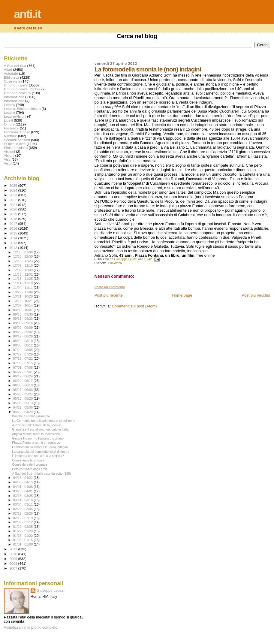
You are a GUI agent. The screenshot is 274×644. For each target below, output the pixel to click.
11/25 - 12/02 (24, 274)
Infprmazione (14, 101)
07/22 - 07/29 (24, 354)
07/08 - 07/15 (24, 363)
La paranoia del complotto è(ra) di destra (41, 452)
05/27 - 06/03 (24, 390)
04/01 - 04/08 (24, 487)
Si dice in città (15, 144)
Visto (8, 163)
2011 (14, 549)
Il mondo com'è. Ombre (22, 89)
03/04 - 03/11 (24, 504)
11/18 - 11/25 (24, 279)
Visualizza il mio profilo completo (31, 627)
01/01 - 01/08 (24, 544)
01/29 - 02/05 (24, 527)
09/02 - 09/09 (24, 328)
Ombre (9, 124)
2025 (14, 185)
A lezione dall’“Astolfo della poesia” (36, 425)
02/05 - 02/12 (24, 522)
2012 (14, 248)
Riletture (11, 136)
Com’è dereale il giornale (30, 464)
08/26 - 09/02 (24, 332)
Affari (8, 70)
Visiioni (9, 151)
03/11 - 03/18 (24, 500)
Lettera (9, 105)
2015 (14, 233)
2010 (14, 554)
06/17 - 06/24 (24, 376)
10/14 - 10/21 (24, 301)
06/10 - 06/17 (24, 381)
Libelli (8, 120)
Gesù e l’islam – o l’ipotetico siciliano (38, 438)
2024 (14, 190)
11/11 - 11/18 (24, 283)
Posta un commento (110, 287)
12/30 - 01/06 (24, 252)
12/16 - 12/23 (24, 261)
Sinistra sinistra (16, 148)
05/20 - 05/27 (24, 394)
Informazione (14, 97)
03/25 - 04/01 (24, 491)
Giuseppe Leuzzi (50, 591)
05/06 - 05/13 (24, 403)
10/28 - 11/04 (24, 292)
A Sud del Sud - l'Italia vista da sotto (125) (41, 473)
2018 (14, 219)
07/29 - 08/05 (24, 350)
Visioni (9, 155)
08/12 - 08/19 (24, 341)
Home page (182, 295)
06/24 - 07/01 (24, 372)
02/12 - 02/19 (24, 518)
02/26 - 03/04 (24, 509)
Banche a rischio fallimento (31, 416)
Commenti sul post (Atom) (134, 306)
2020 (14, 209)
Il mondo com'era (17, 93)
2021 (14, 205)
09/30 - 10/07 (24, 310)
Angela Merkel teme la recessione (36, 434)
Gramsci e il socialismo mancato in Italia (40, 429)
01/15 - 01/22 (24, 536)
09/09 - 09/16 (24, 323)
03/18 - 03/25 (24, 496)
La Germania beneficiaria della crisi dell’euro (43, 421)
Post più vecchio (256, 295)
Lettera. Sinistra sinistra (22, 109)
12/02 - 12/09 (24, 270)
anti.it (27, 14)
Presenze (11, 128)
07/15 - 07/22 (24, 358)
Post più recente (109, 295)
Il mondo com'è (16, 85)
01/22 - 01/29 (24, 531)
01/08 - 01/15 (24, 540)
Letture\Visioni (15, 116)
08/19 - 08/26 (24, 336)
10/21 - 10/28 (24, 296)
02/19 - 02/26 (24, 513)
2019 (14, 214)
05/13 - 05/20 (24, 398)
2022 (14, 200)
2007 (14, 568)
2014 (14, 238)
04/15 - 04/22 (24, 478)
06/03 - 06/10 (24, 385)
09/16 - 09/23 (24, 319)
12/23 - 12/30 (24, 256)
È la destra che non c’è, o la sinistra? (38, 456)
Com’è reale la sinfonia (28, 460)
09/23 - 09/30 (24, 314)
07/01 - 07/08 (24, 367)
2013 (14, 243)
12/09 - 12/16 (24, 265)
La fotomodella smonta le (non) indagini (40, 447)
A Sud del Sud (15, 66)
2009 (14, 559)
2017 (14, 224)
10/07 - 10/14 (24, 305)
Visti (7, 159)
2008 (14, 563)
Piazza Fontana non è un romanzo (36, 443)
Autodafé (11, 73)
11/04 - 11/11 (24, 288)
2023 (14, 195)
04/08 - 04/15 (24, 482)
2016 (14, 228)
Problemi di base (17, 132)
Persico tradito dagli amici (30, 469)
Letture (9, 112)
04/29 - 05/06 (24, 407)
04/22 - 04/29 (24, 412)
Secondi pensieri (17, 140)
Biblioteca (115, 263)
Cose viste (12, 81)
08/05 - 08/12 (24, 345)
